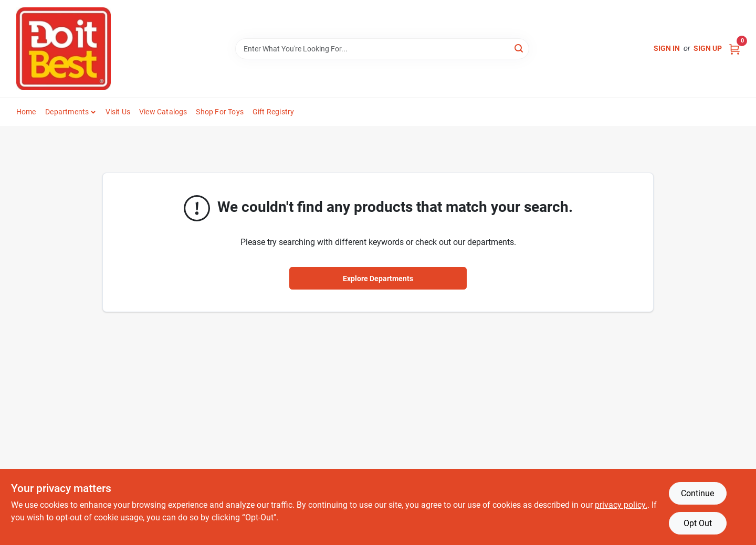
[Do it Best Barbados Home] (64, 49)
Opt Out (698, 523)
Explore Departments (378, 279)
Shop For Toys (220, 112)
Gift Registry (274, 112)
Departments (67, 112)
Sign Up (708, 48)
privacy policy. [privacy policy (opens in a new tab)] (621, 505)
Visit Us (118, 112)
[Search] (519, 48)
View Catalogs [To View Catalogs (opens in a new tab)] (163, 112)
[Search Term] (382, 49)
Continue (697, 493)
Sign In (667, 48)
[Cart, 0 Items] (734, 49)
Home (26, 112)
